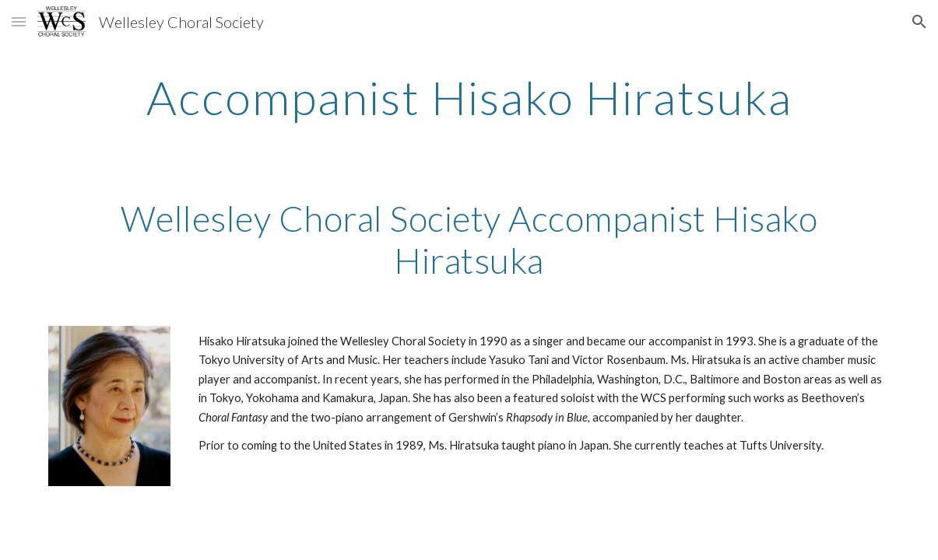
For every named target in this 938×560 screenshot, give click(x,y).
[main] (469, 97)
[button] (19, 21)
